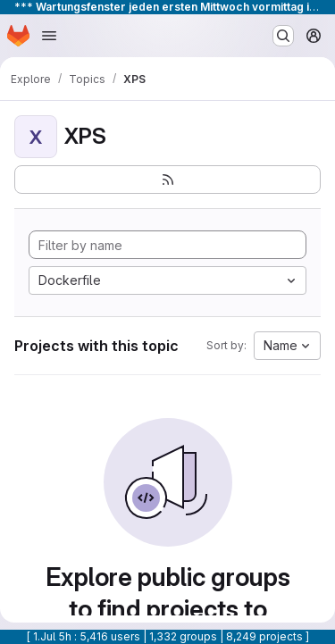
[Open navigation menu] (49, 36)
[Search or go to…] (283, 36)
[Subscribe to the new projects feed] (167, 180)
